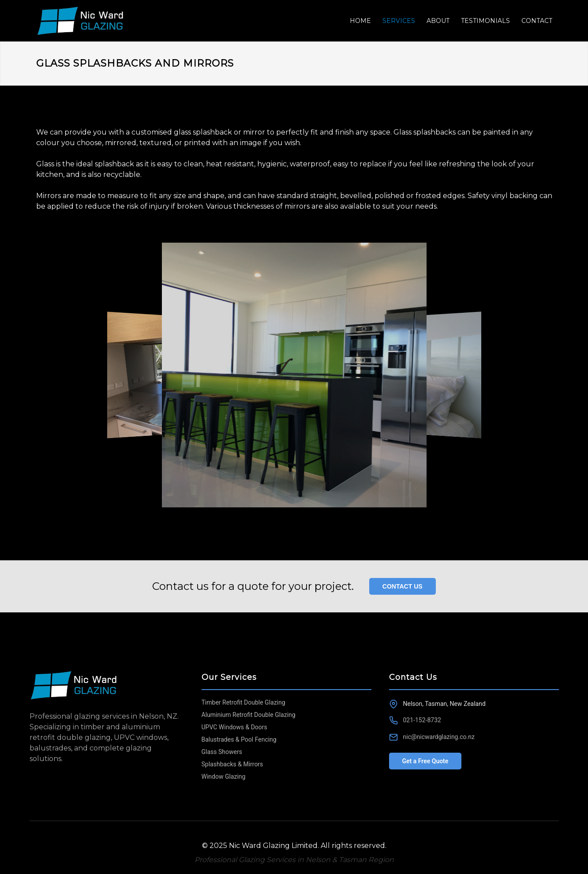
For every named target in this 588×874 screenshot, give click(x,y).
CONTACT (537, 21)
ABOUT (438, 21)
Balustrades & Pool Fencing (239, 739)
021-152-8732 (422, 720)
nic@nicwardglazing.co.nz (439, 737)
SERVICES (399, 21)
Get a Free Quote (425, 761)
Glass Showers (222, 752)
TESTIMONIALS (485, 21)
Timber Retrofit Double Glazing (243, 702)
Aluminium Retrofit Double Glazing (249, 715)
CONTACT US (403, 586)
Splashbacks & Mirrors (232, 764)
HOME (360, 21)
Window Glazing (224, 776)
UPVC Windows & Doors (234, 727)
